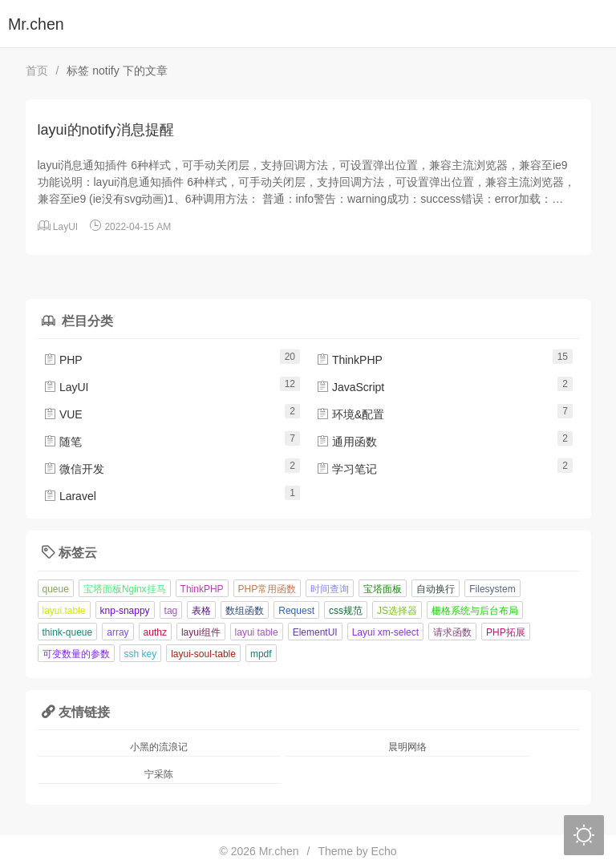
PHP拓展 (506, 632)
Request (296, 611)
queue (56, 589)
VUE (63, 414)
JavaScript (350, 387)
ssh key (141, 654)
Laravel (70, 496)
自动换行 (436, 589)
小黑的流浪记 (159, 747)
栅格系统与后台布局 (475, 611)
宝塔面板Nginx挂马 (125, 589)
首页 (37, 71)
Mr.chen (36, 24)
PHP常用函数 (267, 589)
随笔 (63, 442)
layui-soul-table (203, 654)
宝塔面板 (383, 589)
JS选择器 (397, 611)
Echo (384, 851)
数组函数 (245, 611)
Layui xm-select (385, 632)
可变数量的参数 (76, 654)
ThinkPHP (349, 360)
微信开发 (74, 469)
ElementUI (315, 632)
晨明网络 (407, 747)
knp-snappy (125, 611)
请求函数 (452, 632)
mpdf (261, 654)
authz (155, 632)
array (118, 632)
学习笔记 (346, 469)
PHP (63, 360)
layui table (257, 632)
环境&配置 (350, 414)
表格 (201, 611)
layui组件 (201, 632)
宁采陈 (159, 774)
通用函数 (346, 442)
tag (171, 611)
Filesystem (492, 589)
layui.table (64, 611)
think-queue (68, 632)
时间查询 (330, 589)
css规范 (346, 611)
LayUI (65, 227)
